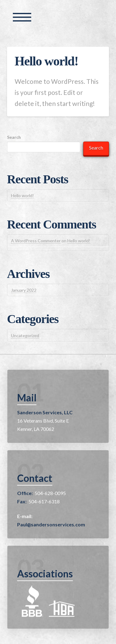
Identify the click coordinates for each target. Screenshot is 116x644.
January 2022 (24, 290)
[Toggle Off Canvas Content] (22, 17)
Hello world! (47, 61)
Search (14, 137)
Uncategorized (25, 336)
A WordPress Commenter (36, 241)
